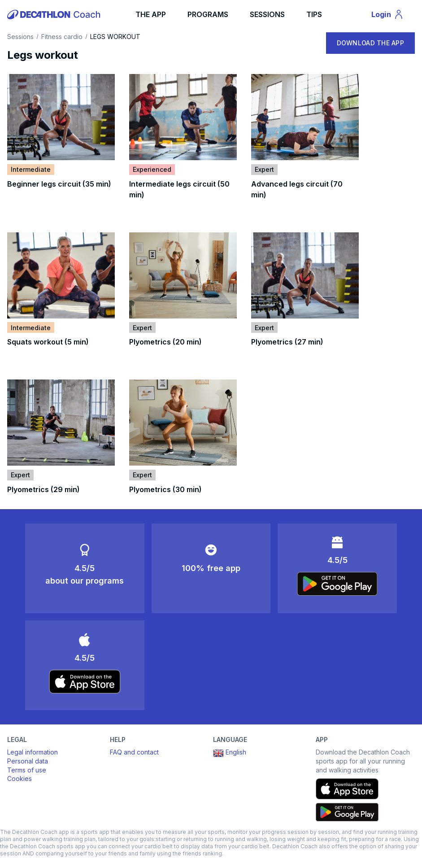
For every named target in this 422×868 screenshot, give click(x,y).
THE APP (151, 14)
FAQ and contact (134, 752)
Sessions (20, 37)
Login (392, 16)
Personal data (28, 761)
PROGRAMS (208, 14)
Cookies (20, 779)
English (230, 753)
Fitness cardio (62, 37)
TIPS (314, 14)
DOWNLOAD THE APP (370, 43)
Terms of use (27, 770)
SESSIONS (267, 14)
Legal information (33, 752)
